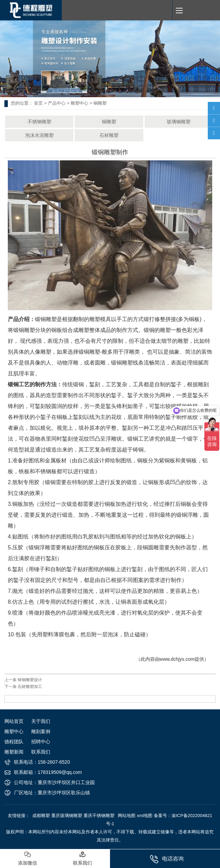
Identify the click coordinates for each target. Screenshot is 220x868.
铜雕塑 (109, 122)
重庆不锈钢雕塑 (99, 816)
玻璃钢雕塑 (179, 122)
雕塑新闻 (14, 752)
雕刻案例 (41, 731)
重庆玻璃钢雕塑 (67, 816)
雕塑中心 (79, 103)
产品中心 (57, 103)
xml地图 (145, 816)
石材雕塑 (109, 135)
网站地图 (127, 816)
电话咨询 (167, 859)
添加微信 (27, 858)
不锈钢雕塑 (39, 122)
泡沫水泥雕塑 (39, 135)
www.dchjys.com (177, 659)
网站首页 (14, 721)
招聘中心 (41, 742)
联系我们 (41, 752)
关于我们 (41, 721)
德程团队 (14, 742)
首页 (38, 103)
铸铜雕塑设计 (30, 680)
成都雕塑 (41, 816)
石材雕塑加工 (30, 687)
